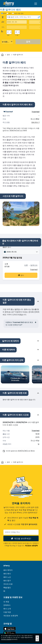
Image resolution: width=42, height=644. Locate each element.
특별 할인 (7, 588)
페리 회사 (7, 574)
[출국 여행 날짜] (17, 22)
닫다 (37, 638)
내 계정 (6, 602)
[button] (21, 252)
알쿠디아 (34, 265)
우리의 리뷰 (8, 584)
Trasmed (35, 112)
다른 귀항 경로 (19, 13)
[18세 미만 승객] (17, 32)
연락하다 (7, 605)
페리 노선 (7, 577)
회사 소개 (7, 609)
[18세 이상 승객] (9, 32)
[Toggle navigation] (36, 4)
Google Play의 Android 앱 (10, 633)
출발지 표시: (7, 247)
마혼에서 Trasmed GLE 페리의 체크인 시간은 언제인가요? (19, 324)
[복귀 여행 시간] (35, 27)
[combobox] (24, 17)
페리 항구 (7, 581)
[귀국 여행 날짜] (17, 27)
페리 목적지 (8, 570)
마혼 (26, 265)
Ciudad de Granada (15, 379)
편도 (10, 13)
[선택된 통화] (7, 42)
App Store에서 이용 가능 (10, 629)
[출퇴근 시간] (35, 22)
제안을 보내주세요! (21, 538)
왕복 (4, 13)
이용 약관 (7, 612)
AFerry (7, 566)
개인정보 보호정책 (31, 546)
